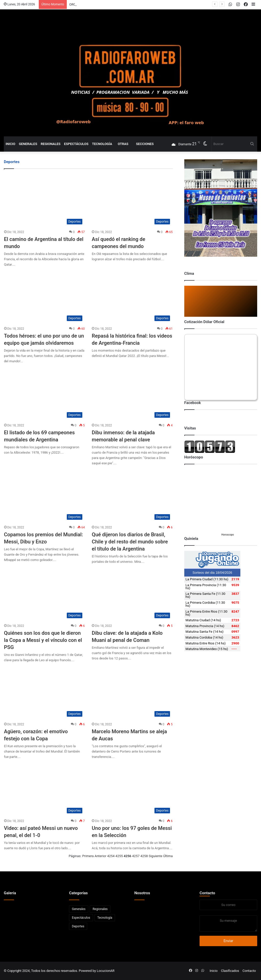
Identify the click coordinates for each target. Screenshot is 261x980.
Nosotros (142, 893)
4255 (119, 856)
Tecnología (102, 144)
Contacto (207, 893)
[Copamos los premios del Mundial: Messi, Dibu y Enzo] (44, 496)
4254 (111, 856)
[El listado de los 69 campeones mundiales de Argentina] (44, 394)
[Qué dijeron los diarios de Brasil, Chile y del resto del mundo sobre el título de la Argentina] (132, 496)
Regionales (51, 144)
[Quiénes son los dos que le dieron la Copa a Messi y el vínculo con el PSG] (44, 594)
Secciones (145, 144)
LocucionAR (106, 971)
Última (168, 856)
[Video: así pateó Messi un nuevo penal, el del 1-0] (44, 789)
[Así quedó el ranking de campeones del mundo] (132, 200)
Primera (88, 856)
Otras (123, 144)
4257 (136, 856)
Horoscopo (227, 535)
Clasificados (230, 971)
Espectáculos (76, 144)
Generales (28, 144)
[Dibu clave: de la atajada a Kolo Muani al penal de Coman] (132, 594)
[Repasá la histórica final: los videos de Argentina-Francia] (132, 297)
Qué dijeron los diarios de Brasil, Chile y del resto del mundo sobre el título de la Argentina (130, 542)
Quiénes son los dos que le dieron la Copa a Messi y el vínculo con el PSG (43, 640)
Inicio (10, 144)
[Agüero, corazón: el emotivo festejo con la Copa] (44, 693)
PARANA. (76, 4)
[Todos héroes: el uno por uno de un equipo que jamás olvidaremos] (44, 297)
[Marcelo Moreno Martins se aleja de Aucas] (132, 693)
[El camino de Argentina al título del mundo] (44, 200)
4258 (144, 856)
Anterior (100, 856)
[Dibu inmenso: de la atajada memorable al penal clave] (132, 394)
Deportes (78, 926)
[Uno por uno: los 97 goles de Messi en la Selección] (132, 789)
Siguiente (155, 856)
